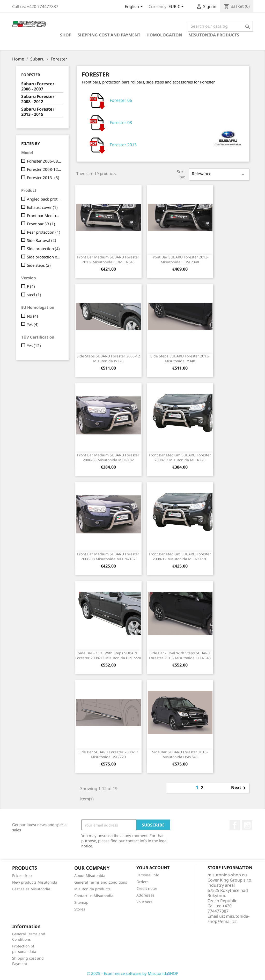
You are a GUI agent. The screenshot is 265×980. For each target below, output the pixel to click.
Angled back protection (44, 199)
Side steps (39, 265)
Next (239, 788)
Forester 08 (109, 123)
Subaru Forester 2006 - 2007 (38, 86)
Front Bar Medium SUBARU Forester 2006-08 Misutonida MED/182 (108, 458)
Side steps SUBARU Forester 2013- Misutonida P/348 (180, 359)
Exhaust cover (42, 207)
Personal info (148, 875)
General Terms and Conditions (101, 882)
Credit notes (147, 888)
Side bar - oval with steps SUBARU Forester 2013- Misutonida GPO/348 (180, 656)
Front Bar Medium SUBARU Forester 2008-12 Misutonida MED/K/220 (180, 557)
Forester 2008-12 (44, 169)
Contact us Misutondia (94, 896)
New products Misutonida (35, 882)
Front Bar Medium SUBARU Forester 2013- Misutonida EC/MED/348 (108, 260)
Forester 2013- (43, 178)
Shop (66, 35)
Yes (33, 324)
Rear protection (44, 232)
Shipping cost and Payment (109, 35)
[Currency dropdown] (177, 7)
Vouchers (144, 902)
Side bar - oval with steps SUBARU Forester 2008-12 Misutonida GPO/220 (108, 656)
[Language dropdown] (135, 7)
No (32, 316)
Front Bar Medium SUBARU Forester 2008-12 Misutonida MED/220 (180, 458)
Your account (153, 868)
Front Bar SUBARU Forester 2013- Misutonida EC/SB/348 (180, 260)
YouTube (247, 825)
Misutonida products (214, 35)
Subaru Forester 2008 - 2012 (38, 99)
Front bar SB (41, 224)
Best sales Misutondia (31, 889)
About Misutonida (90, 875)
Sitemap (81, 902)
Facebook (235, 825)
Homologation (164, 35)
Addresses (145, 895)
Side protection (43, 249)
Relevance (219, 174)
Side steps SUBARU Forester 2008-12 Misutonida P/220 (108, 359)
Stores (80, 909)
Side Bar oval (42, 240)
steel (34, 295)
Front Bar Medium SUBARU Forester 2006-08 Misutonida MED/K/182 (108, 557)
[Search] (220, 26)
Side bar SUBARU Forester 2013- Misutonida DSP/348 (180, 755)
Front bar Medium (44, 216)
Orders (142, 882)
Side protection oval (44, 257)
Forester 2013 (111, 145)
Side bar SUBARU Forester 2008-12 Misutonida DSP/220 (108, 755)
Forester (31, 75)
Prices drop (22, 875)
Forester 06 (109, 101)
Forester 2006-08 (44, 161)
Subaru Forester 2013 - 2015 (38, 112)
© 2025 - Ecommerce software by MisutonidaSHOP (133, 973)
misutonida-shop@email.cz (229, 919)
